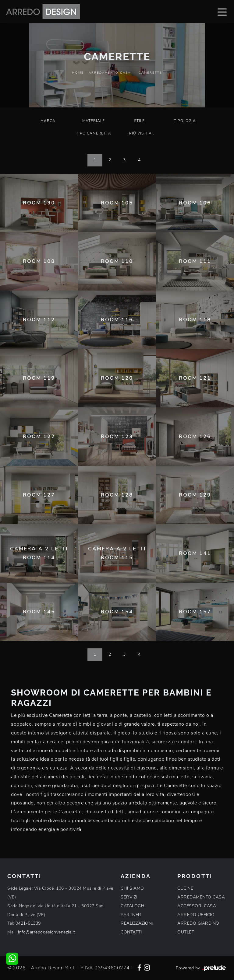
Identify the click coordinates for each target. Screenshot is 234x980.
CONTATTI (131, 932)
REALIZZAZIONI (137, 923)
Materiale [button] (94, 121)
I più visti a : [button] (140, 133)
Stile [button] (139, 121)
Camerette (150, 73)
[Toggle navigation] (222, 12)
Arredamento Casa (110, 73)
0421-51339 (28, 923)
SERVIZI (129, 897)
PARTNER (131, 915)
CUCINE (185, 888)
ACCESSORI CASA (197, 906)
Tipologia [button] (185, 121)
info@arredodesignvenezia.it (47, 932)
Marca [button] (48, 121)
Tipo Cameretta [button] (94, 133)
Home (78, 73)
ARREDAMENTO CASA (201, 897)
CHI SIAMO (132, 888)
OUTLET (186, 932)
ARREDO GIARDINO (198, 923)
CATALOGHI (133, 906)
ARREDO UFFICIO (196, 915)
